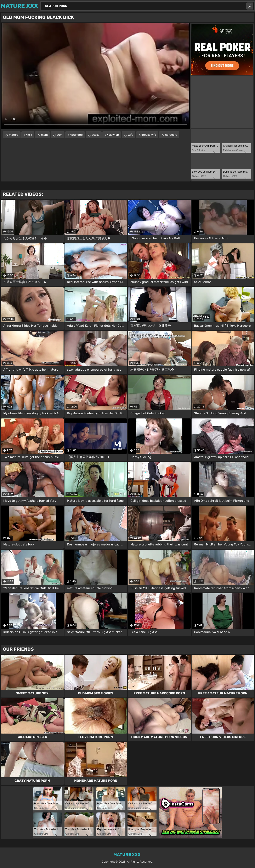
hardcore (171, 135)
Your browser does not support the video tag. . (96, 76)
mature (14, 135)
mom (44, 135)
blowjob (114, 135)
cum (59, 135)
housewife (149, 135)
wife (131, 135)
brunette (77, 135)
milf (30, 135)
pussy (96, 135)
